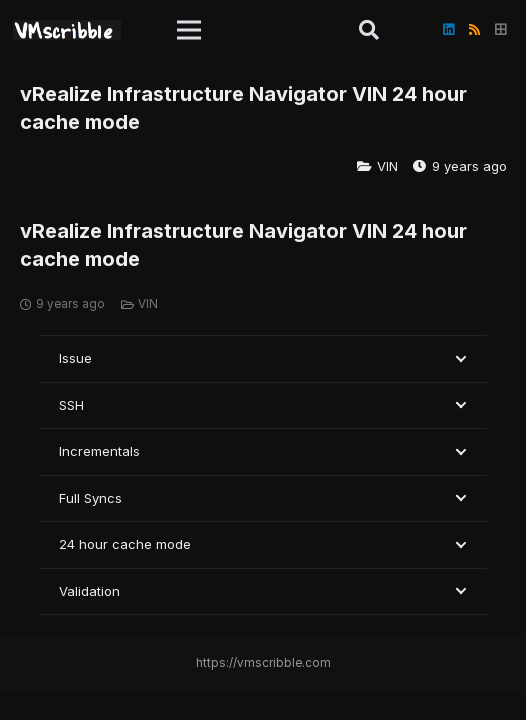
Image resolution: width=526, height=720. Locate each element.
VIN (387, 166)
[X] (422, 30)
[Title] (500, 30)
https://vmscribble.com (263, 663)
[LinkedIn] (448, 30)
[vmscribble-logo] (67, 30)
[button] (189, 30)
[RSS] (474, 30)
